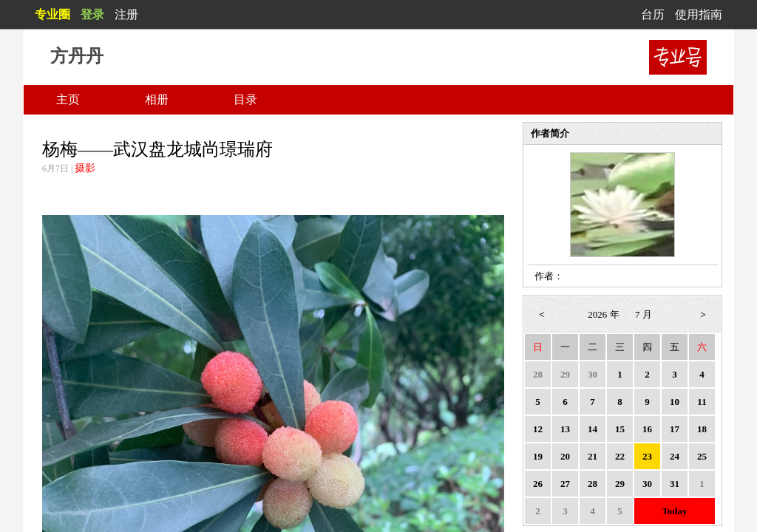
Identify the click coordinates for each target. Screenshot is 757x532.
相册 (157, 99)
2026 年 (603, 314)
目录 (245, 99)
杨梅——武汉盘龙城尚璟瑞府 (157, 149)
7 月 (644, 314)
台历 (653, 14)
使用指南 (699, 14)
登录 (92, 14)
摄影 (85, 168)
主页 (68, 99)
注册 (126, 14)
